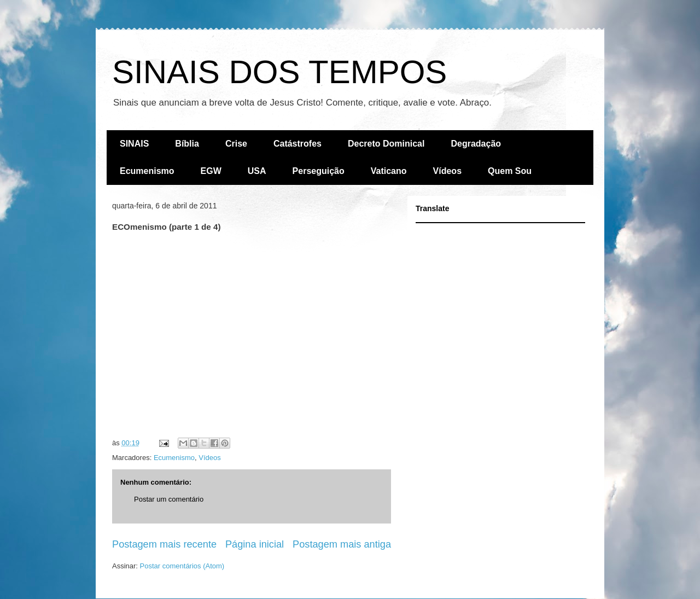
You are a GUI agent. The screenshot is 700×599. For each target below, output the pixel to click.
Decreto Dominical (386, 144)
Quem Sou (510, 171)
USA (257, 171)
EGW (211, 171)
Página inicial (255, 544)
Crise (236, 144)
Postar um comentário (169, 499)
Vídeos (447, 171)
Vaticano (389, 171)
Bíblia (187, 144)
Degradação (476, 144)
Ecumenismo (147, 171)
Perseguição (319, 171)
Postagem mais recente (164, 544)
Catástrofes (297, 144)
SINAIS (134, 144)
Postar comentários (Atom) (182, 566)
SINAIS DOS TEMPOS (279, 72)
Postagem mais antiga (342, 544)
